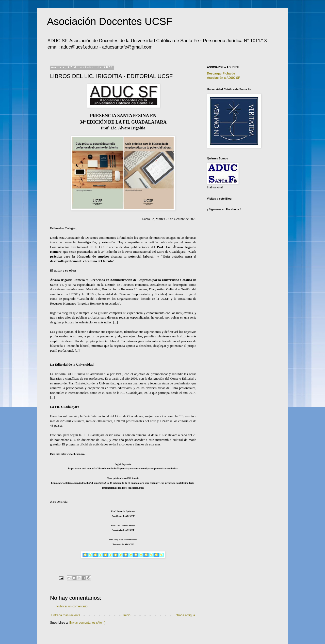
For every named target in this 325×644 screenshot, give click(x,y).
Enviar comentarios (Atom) (87, 623)
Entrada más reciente (66, 615)
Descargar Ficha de (221, 73)
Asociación (223, 78)
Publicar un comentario (72, 606)
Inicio (127, 615)
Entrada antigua (184, 615)
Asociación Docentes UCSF (110, 21)
